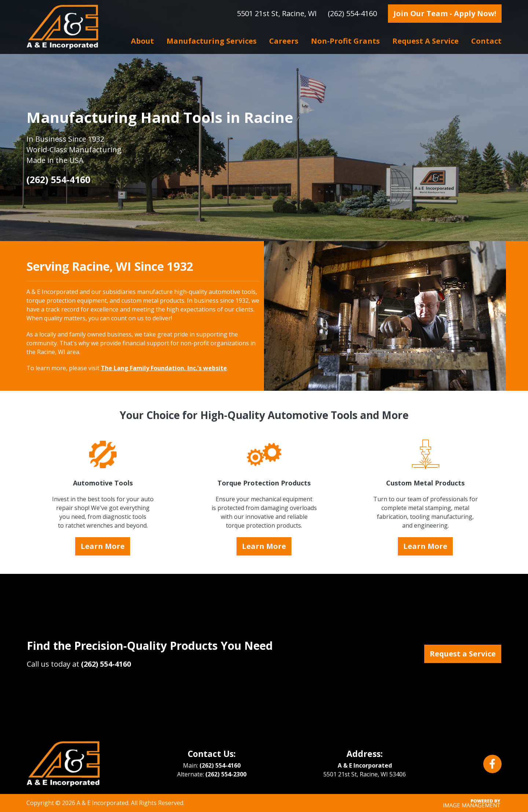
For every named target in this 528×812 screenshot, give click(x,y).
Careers (284, 41)
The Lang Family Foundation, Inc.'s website (164, 368)
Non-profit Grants (345, 41)
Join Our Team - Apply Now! (445, 13)
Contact (486, 41)
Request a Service (426, 41)
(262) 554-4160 (352, 13)
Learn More (103, 546)
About (142, 41)
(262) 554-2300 (226, 774)
